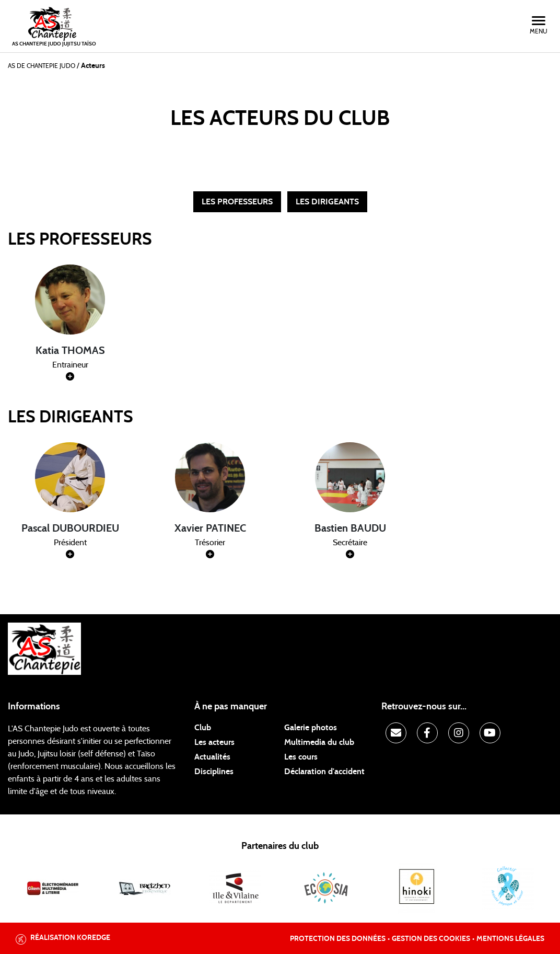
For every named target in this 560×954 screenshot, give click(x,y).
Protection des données (338, 939)
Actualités (212, 757)
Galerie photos (311, 728)
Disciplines (214, 772)
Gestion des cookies (431, 939)
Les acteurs (214, 742)
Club (203, 728)
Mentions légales (510, 939)
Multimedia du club (319, 742)
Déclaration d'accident (324, 772)
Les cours (301, 757)
